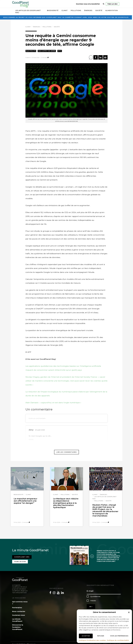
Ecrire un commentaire (37, 418)
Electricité (31, 51)
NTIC (60, 51)
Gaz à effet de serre (47, 51)
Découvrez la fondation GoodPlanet (18, 626)
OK (91, 605)
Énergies (88, 10)
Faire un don (113, 4)
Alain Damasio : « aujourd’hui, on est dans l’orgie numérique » (53, 403)
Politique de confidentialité (118, 640)
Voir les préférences (119, 636)
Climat (65, 10)
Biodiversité (53, 10)
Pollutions (76, 10)
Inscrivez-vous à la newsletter (88, 4)
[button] (129, 612)
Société (99, 10)
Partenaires (17, 606)
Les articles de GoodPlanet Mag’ (28, 12)
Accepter (86, 636)
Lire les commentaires (66, 452)
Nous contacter (19, 610)
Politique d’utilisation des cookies (92, 640)
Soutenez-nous (19, 614)
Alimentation (112, 10)
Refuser (101, 636)
